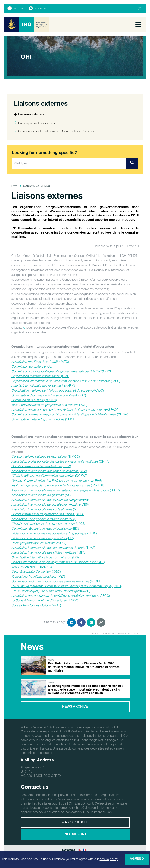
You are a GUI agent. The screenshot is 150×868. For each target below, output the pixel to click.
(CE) (32, 366)
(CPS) (34, 400)
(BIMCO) (46, 456)
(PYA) (38, 576)
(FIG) (43, 538)
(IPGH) (49, 405)
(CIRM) (41, 466)
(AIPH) (46, 509)
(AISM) (51, 504)
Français (41, 9)
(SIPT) (58, 562)
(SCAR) (51, 591)
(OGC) (36, 571)
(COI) (61, 371)
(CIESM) (70, 414)
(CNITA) (60, 461)
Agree (137, 859)
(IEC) (45, 528)
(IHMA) (53, 548)
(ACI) (43, 519)
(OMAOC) (58, 390)
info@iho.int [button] (75, 835)
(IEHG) (57, 480)
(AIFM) (43, 385)
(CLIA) (49, 471)
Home (15, 186)
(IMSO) (66, 381)
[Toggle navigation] (138, 25)
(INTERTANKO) (32, 567)
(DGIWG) (49, 476)
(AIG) (41, 495)
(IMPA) (48, 552)
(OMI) (40, 376)
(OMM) (43, 419)
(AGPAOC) (65, 409)
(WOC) (36, 605)
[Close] (140, 9)
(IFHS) (54, 533)
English (19, 9)
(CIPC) (47, 514)
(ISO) (45, 557)
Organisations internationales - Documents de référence (54, 131)
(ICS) (48, 523)
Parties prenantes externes (34, 123)
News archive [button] (75, 707)
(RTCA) (67, 586)
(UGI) (39, 543)
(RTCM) (56, 581)
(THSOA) (45, 600)
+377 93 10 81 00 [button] (75, 823)
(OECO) (49, 395)
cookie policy (109, 859)
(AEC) (40, 362)
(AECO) (61, 595)
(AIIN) (51, 500)
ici (24, 327)
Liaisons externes (29, 115)
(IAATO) (66, 490)
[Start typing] (69, 163)
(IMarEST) (58, 485)
